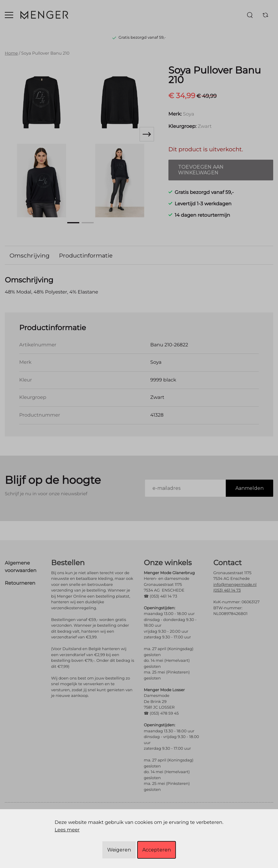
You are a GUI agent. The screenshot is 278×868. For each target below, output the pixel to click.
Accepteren (157, 850)
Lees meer (67, 830)
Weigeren (119, 850)
